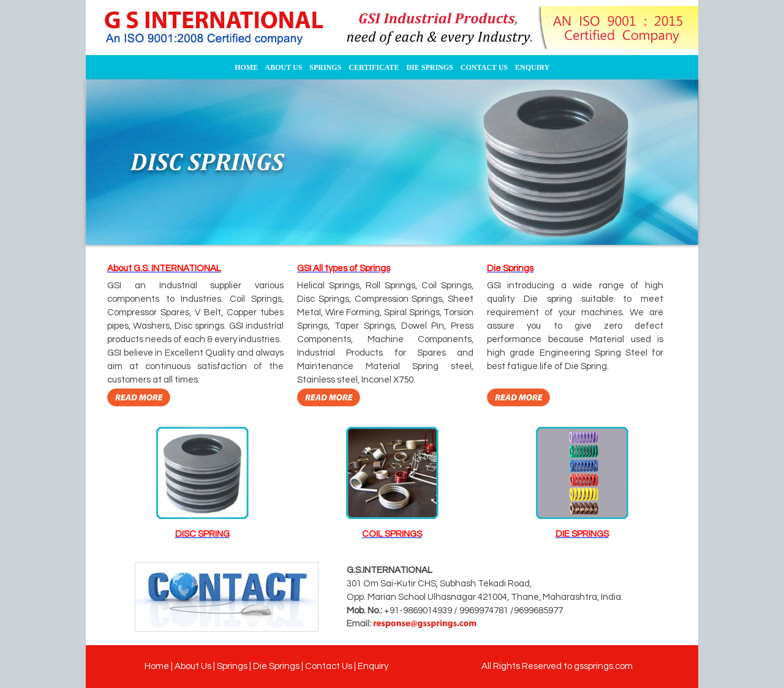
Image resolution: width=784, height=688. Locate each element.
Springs (232, 666)
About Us (193, 666)
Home (157, 666)
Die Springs (276, 666)
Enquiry (373, 666)
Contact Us (329, 666)
